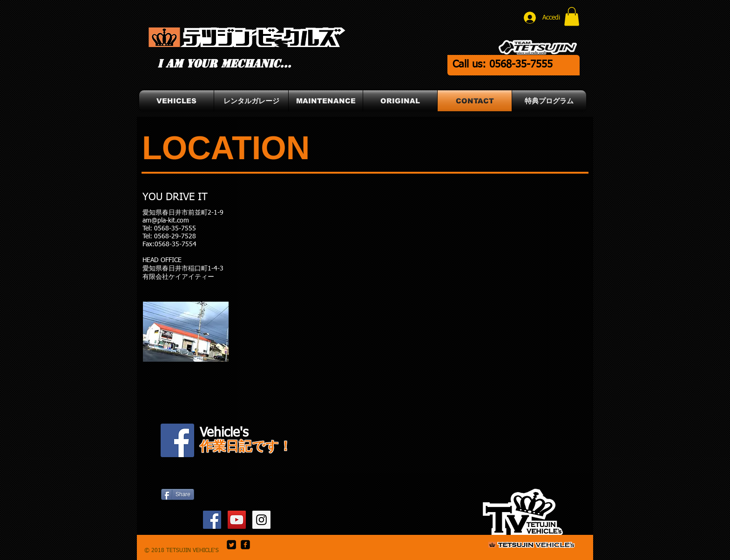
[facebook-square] (245, 545)
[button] (572, 17)
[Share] (178, 494)
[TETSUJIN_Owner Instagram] (261, 520)
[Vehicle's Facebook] (177, 440)
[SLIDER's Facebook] (212, 520)
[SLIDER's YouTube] (237, 520)
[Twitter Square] (231, 545)
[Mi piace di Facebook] (177, 517)
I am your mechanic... (224, 64)
